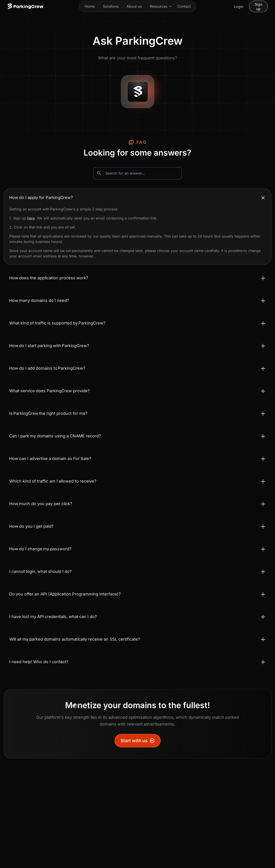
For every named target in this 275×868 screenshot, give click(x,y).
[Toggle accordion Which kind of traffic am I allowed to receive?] (137, 481)
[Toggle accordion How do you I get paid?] (137, 526)
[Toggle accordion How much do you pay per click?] (137, 504)
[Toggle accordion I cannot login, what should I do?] (137, 572)
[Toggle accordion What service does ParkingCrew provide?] (137, 391)
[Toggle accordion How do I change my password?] (137, 549)
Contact (184, 6)
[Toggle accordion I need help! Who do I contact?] (137, 662)
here (31, 218)
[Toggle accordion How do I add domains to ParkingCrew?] (137, 368)
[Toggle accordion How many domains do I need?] (137, 301)
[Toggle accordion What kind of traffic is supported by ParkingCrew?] (137, 323)
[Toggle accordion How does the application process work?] (137, 278)
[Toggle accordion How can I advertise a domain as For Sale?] (137, 459)
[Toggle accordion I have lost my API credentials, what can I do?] (137, 617)
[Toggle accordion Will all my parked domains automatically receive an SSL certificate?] (137, 639)
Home (90, 6)
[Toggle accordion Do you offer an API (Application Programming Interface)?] (137, 594)
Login (239, 7)
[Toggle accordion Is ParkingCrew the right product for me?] (137, 413)
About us (134, 6)
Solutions (111, 6)
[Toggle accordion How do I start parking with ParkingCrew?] (137, 346)
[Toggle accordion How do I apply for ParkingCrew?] (137, 198)
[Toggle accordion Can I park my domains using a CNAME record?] (137, 436)
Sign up (258, 7)
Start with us (138, 741)
